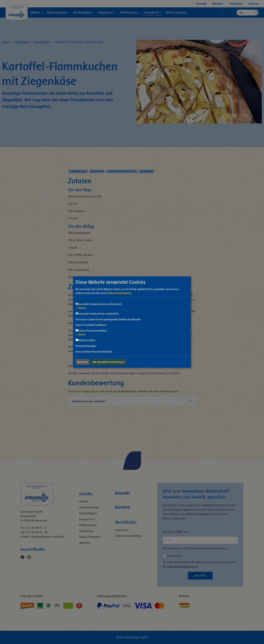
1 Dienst (81, 308)
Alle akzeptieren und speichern (108, 362)
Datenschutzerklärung (120, 293)
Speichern (83, 362)
